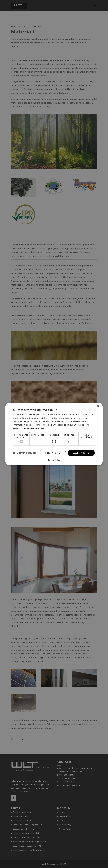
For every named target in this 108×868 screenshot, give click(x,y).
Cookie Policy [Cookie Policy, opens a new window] (54, 460)
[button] (25, 453)
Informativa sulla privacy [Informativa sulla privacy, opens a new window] (32, 428)
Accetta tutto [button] (81, 453)
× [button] (98, 406)
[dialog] (54, 434)
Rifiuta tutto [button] (53, 453)
